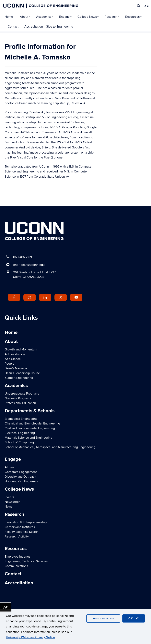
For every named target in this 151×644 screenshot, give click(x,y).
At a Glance (13, 359)
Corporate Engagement (21, 472)
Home (9, 17)
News (9, 507)
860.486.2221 (23, 257)
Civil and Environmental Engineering (30, 428)
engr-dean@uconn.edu (29, 265)
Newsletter (12, 502)
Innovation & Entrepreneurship (26, 522)
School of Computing (19, 442)
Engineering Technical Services (26, 561)
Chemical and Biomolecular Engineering (32, 423)
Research (112, 17)
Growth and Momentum (21, 349)
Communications (16, 566)
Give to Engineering (59, 27)
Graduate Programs (18, 398)
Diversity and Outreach (20, 477)
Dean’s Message (16, 368)
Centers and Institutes (20, 527)
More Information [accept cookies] (103, 619)
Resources (133, 17)
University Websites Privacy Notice (30, 637)
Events (9, 497)
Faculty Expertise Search (22, 532)
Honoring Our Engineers (21, 481)
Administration (15, 354)
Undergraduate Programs (22, 394)
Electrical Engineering (20, 433)
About (25, 17)
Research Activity (17, 537)
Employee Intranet (17, 557)
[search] (139, 6)
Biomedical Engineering (21, 419)
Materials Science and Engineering (29, 438)
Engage (65, 17)
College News (88, 17)
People (10, 364)
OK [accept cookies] (134, 618)
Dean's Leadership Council (23, 373)
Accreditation (34, 27)
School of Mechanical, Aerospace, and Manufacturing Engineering (50, 447)
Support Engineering (19, 378)
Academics (45, 17)
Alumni (10, 467)
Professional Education (20, 403)
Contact (13, 27)
